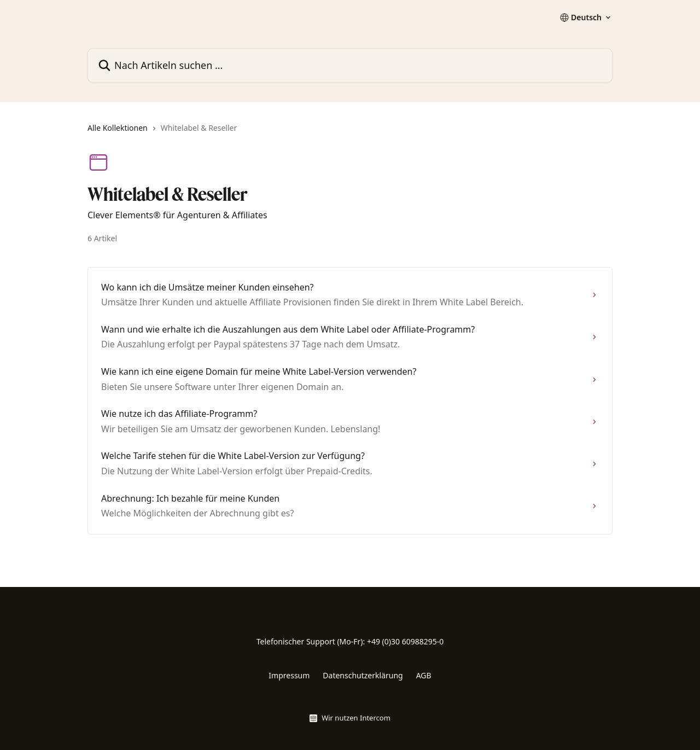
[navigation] (350, 132)
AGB (424, 675)
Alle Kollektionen (118, 128)
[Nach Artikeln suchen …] (350, 65)
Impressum (289, 675)
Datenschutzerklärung (363, 675)
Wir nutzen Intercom (356, 718)
